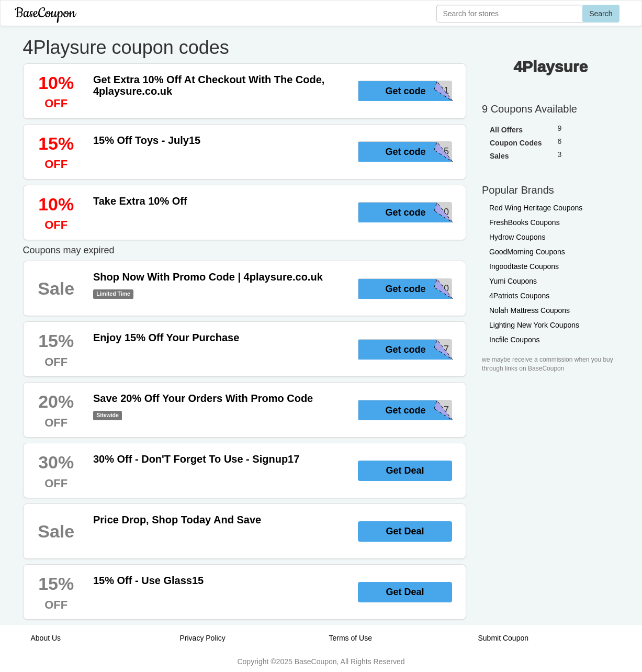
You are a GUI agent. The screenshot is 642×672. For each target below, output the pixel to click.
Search (601, 14)
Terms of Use (351, 638)
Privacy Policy (203, 638)
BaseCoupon (46, 13)
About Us (46, 638)
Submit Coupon (504, 638)
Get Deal (405, 471)
